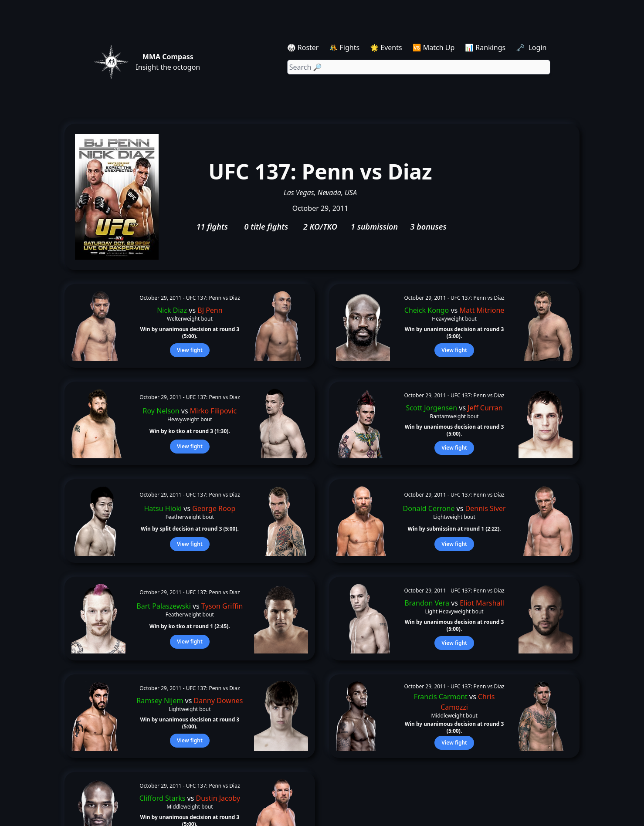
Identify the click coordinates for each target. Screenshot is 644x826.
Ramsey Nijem (160, 701)
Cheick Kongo (427, 310)
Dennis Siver (486, 508)
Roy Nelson (161, 411)
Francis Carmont (441, 697)
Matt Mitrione (482, 310)
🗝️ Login (532, 47)
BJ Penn (210, 310)
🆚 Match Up (434, 47)
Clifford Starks (163, 798)
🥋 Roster (303, 47)
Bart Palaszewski (163, 606)
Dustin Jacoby (218, 798)
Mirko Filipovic (213, 411)
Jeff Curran (485, 408)
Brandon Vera (427, 603)
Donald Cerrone (429, 508)
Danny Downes (218, 701)
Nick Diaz (172, 310)
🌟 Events (386, 47)
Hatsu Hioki (163, 508)
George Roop (214, 508)
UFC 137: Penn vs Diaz (213, 298)
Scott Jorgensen (432, 408)
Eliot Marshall (482, 603)
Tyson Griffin (222, 606)
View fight (190, 350)
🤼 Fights (344, 47)
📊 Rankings (485, 47)
